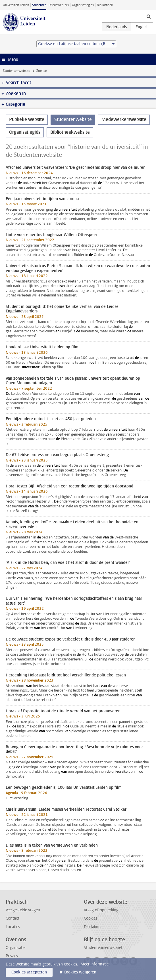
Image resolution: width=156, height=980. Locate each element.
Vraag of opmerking (101, 910)
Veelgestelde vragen (23, 910)
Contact (13, 918)
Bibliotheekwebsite (70, 132)
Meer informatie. (95, 964)
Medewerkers (59, 5)
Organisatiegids (83, 5)
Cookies (91, 918)
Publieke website (27, 119)
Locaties (13, 927)
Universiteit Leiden (16, 5)
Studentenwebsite (16, 71)
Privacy (12, 956)
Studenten (39, 5)
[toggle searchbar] (149, 16)
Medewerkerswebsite (124, 119)
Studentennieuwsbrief (103, 948)
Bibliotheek (105, 5)
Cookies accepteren (29, 972)
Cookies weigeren (80, 972)
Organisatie (15, 948)
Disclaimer (93, 927)
